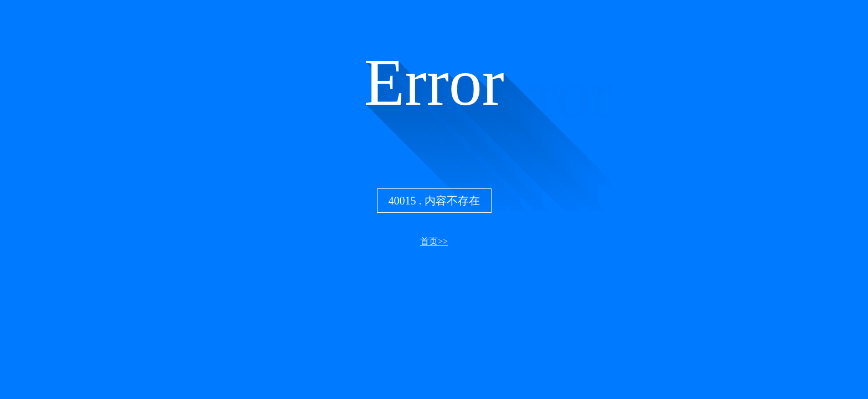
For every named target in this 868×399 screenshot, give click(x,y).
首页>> (434, 241)
